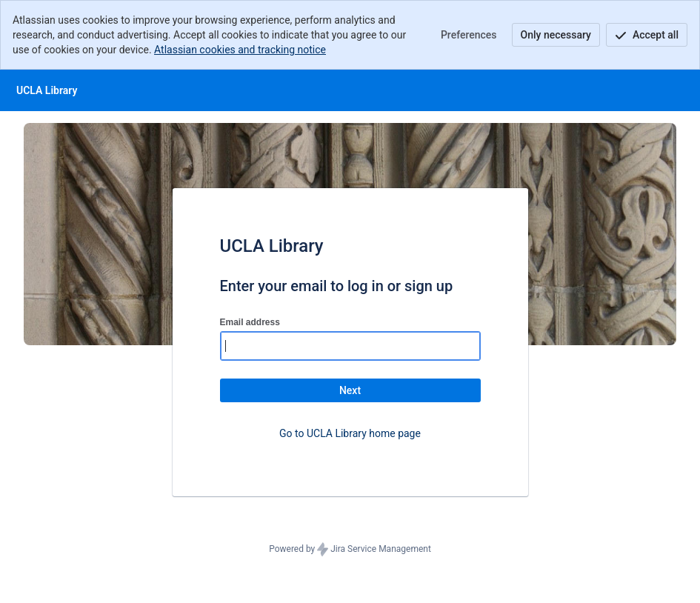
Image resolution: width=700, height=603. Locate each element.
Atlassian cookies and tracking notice (240, 50)
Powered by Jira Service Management (350, 550)
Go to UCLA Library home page (350, 433)
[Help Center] (47, 90)
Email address (250, 322)
